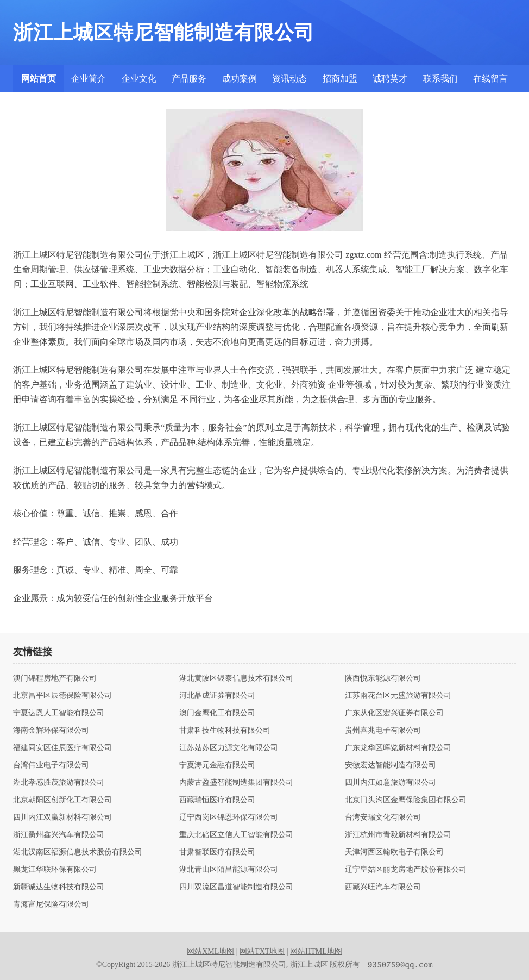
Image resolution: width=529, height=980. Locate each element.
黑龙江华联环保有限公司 (55, 870)
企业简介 (89, 79)
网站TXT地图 (262, 951)
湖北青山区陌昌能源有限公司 (229, 870)
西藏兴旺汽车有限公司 (383, 887)
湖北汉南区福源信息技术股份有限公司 (78, 852)
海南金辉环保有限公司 (51, 731)
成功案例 (240, 79)
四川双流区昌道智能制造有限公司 (236, 887)
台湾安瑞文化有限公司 (383, 817)
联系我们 (440, 79)
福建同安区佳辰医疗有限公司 (62, 748)
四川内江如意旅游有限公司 (391, 783)
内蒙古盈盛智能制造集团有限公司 (236, 783)
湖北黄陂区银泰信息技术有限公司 (236, 678)
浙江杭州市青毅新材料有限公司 (398, 835)
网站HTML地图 (316, 951)
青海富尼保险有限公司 (51, 904)
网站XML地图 (210, 951)
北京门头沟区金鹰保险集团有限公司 (406, 800)
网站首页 (39, 79)
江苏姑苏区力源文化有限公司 (229, 748)
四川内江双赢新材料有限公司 (62, 817)
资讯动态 (289, 79)
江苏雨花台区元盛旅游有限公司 (398, 696)
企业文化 (139, 79)
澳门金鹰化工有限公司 (217, 713)
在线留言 (490, 79)
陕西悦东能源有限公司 (383, 678)
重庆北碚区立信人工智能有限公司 (236, 835)
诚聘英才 (390, 79)
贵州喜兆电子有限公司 (383, 731)
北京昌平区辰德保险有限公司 (62, 696)
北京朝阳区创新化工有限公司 (62, 800)
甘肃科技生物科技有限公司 (225, 731)
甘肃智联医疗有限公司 (217, 852)
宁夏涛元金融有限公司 (217, 765)
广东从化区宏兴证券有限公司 (394, 713)
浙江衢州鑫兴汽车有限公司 (59, 835)
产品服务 (189, 79)
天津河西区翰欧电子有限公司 (394, 852)
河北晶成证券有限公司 (217, 696)
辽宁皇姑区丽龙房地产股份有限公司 (406, 870)
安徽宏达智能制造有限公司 (391, 765)
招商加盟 (340, 79)
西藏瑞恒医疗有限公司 (217, 800)
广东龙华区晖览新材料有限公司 (398, 748)
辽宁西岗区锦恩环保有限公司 (229, 817)
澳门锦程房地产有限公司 (55, 678)
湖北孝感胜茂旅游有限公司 (59, 783)
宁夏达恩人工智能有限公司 (59, 713)
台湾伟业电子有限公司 (51, 765)
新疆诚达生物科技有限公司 (59, 887)
